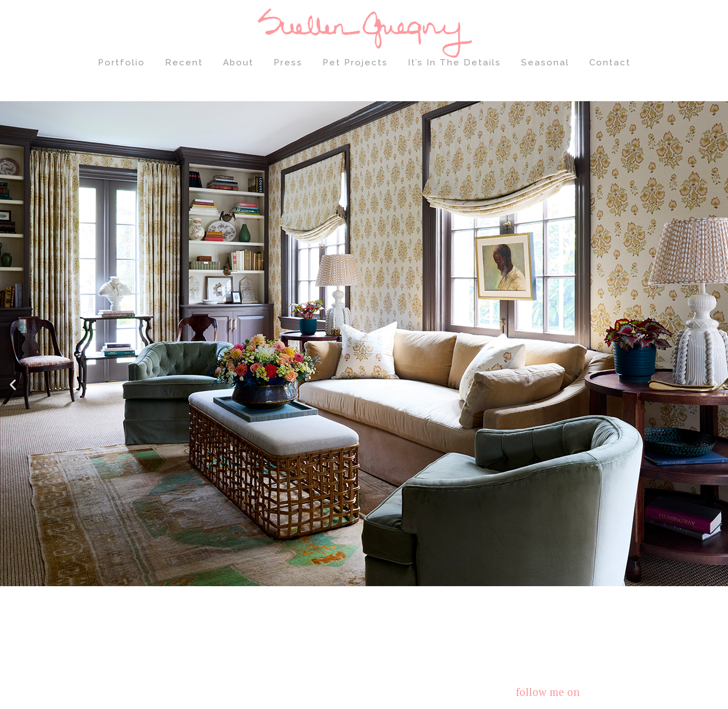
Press (288, 63)
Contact (610, 63)
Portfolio (121, 63)
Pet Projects (355, 63)
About (238, 63)
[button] (13, 384)
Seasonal (545, 63)
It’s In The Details (454, 63)
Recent (184, 63)
